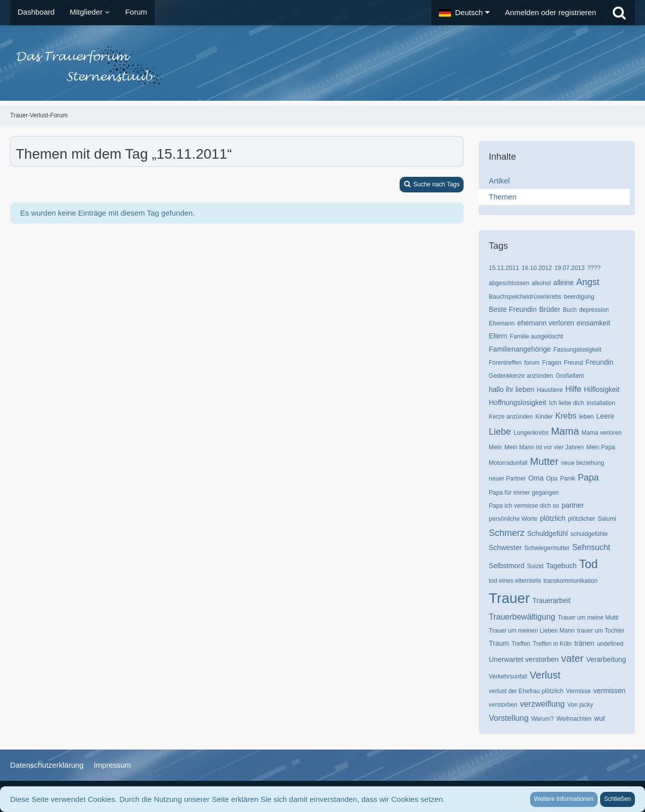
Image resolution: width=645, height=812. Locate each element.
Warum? (542, 719)
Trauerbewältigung (522, 617)
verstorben (503, 705)
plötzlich (553, 518)
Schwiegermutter (547, 548)
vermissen (609, 691)
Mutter (544, 461)
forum (532, 363)
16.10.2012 (537, 268)
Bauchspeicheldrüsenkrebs (525, 297)
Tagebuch (562, 566)
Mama (565, 431)
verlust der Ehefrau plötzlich (526, 691)
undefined (610, 644)
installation (601, 403)
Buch (570, 310)
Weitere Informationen (564, 799)
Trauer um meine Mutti (588, 618)
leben (586, 417)
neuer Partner (507, 479)
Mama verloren (602, 433)
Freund (573, 363)
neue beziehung (582, 463)
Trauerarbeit (551, 600)
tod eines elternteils (515, 581)
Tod (588, 564)
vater (572, 658)
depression (594, 310)
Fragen (552, 363)
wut (600, 718)
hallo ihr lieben (511, 389)
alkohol (541, 283)
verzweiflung (542, 704)
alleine (563, 283)
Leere (605, 416)
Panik (567, 479)
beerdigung (579, 297)
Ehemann (502, 323)
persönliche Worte (513, 519)
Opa (552, 479)
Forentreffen (505, 363)
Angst (588, 282)
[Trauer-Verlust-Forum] (322, 65)
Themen (503, 197)
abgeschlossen (509, 283)
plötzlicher (582, 519)
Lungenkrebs (531, 433)
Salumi (607, 519)
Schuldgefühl (547, 533)
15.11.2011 (504, 268)
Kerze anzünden (511, 417)
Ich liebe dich (566, 403)
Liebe (500, 432)
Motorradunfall (508, 463)
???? (594, 268)
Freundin (599, 362)
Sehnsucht (591, 547)
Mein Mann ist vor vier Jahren (544, 447)
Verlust (545, 675)
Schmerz (507, 533)
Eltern (498, 336)
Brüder (550, 309)
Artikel (499, 181)
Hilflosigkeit (602, 389)
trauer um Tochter (601, 631)
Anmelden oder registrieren (551, 12)
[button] (464, 13)
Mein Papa (600, 447)
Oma (536, 478)
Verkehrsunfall (508, 676)
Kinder (544, 417)
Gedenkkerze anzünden (521, 376)
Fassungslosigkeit (577, 350)
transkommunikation (570, 581)
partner (572, 505)
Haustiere (550, 390)
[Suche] (619, 13)
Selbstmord (507, 566)
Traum (499, 643)
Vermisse (578, 691)
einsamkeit (593, 323)
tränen (585, 643)
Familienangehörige (520, 349)
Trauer (509, 598)
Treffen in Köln (552, 644)
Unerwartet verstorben (524, 659)
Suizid (535, 566)
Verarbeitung (606, 659)
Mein (495, 447)
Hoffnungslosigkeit (518, 402)
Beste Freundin (513, 309)
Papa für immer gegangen (524, 493)
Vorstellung (509, 718)
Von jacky (580, 705)
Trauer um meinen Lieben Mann (532, 631)
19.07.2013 (569, 268)
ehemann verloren (545, 323)
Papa (588, 478)
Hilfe (573, 389)
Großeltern (570, 376)
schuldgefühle (589, 534)
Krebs (566, 416)
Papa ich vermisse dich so (524, 506)
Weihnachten (574, 719)
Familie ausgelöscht (537, 336)
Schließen (618, 799)
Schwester (505, 548)
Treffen (521, 644)
